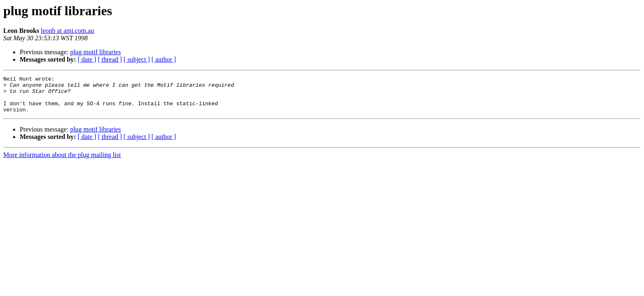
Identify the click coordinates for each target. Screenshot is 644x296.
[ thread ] (110, 59)
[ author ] (164, 59)
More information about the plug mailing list (62, 162)
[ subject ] (137, 59)
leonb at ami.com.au (67, 31)
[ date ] (87, 59)
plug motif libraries (96, 52)
